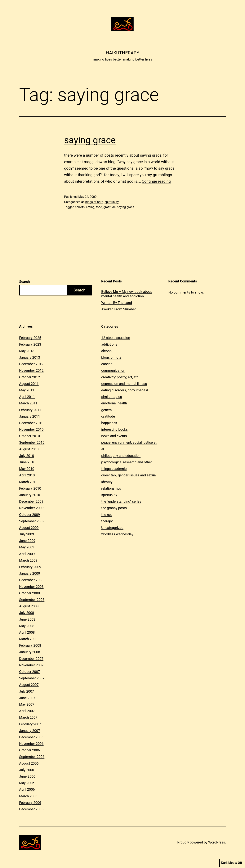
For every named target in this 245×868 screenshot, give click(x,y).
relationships (111, 488)
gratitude (110, 207)
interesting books (114, 429)
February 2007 (30, 724)
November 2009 (31, 508)
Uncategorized (112, 528)
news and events (114, 436)
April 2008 (27, 632)
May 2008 (27, 626)
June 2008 (27, 619)
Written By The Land (117, 303)
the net (107, 515)
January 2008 (30, 652)
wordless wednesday (117, 534)
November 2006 (31, 744)
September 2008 (32, 600)
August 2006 (29, 763)
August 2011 (29, 384)
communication (113, 370)
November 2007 (31, 665)
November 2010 (31, 429)
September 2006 (32, 757)
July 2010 (27, 456)
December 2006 (31, 737)
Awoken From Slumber (119, 309)
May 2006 (27, 783)
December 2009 (31, 501)
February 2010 (30, 488)
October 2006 (29, 750)
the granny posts (114, 508)
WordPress (217, 842)
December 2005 (31, 809)
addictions (109, 344)
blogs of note (94, 202)
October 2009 (29, 515)
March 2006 (28, 796)
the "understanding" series (121, 501)
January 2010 (30, 495)
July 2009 (27, 534)
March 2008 (28, 639)
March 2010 (28, 482)
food (99, 207)
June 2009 (27, 541)
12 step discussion (116, 338)
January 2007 (30, 731)
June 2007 (27, 698)
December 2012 (31, 364)
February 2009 (30, 567)
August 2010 (29, 449)
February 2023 (30, 344)
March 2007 (28, 717)
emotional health (114, 403)
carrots (80, 207)
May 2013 (27, 351)
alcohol (107, 351)
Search (24, 282)
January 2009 (30, 573)
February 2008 (30, 645)
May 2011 (27, 390)
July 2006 (27, 770)
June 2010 (27, 462)
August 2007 (29, 685)
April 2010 (27, 475)
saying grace (90, 140)
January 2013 (30, 357)
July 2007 (27, 691)
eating (90, 207)
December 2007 (31, 659)
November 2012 (31, 370)
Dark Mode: (232, 863)
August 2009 (29, 528)
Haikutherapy (122, 53)
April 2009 (27, 554)
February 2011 (30, 410)
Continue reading (156, 181)
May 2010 (27, 469)
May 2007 (27, 704)
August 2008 (29, 606)
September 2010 (32, 442)
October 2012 (29, 377)
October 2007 (29, 672)
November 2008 (31, 587)
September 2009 (32, 521)
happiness (109, 423)
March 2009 (28, 560)
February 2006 (30, 803)
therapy (107, 521)
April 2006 (27, 789)
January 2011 (30, 416)
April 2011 (27, 397)
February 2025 (30, 338)
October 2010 (29, 436)
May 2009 (27, 547)
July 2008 (27, 613)
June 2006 (27, 776)
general (107, 410)
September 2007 (32, 678)
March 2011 (28, 403)
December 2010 (31, 423)
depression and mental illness (124, 384)
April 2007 (27, 711)
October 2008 (29, 593)
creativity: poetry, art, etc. (120, 377)
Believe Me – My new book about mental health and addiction (127, 294)
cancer (106, 364)
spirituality (112, 202)
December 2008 (31, 580)
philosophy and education (121, 456)
